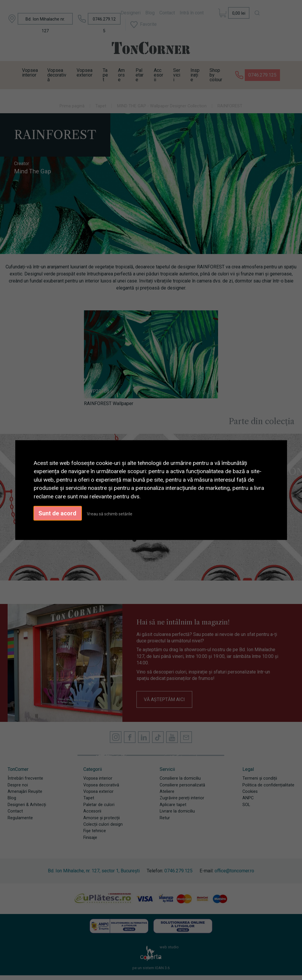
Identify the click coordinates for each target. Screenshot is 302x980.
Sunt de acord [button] (57, 513)
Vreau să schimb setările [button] (110, 514)
